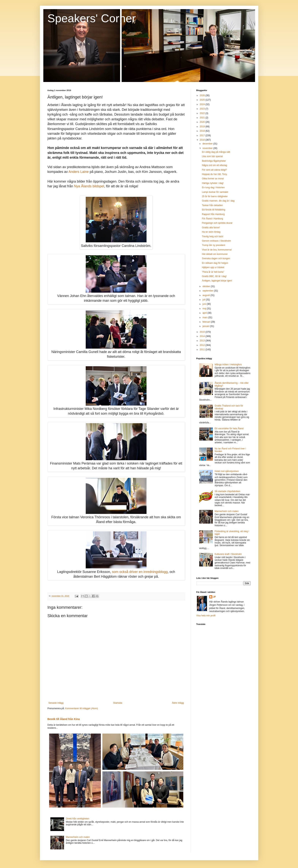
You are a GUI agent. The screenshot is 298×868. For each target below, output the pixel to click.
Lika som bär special (212, 156)
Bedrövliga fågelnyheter (214, 161)
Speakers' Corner (92, 18)
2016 (203, 140)
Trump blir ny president (213, 245)
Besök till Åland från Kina (64, 719)
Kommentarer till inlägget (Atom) (82, 708)
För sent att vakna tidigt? (214, 170)
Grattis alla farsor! (211, 228)
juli (204, 300)
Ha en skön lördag (211, 232)
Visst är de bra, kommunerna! (217, 250)
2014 (203, 336)
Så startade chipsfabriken (227, 491)
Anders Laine (79, 172)
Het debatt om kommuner (215, 254)
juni (204, 304)
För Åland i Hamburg (212, 219)
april (205, 313)
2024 (203, 104)
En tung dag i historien (213, 187)
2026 (203, 95)
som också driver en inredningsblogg (140, 572)
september (208, 291)
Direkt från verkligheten (77, 819)
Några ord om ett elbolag (214, 165)
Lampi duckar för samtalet (215, 192)
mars (205, 317)
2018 (203, 131)
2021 (203, 118)
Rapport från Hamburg (213, 214)
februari (207, 322)
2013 (203, 341)
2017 (203, 135)
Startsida (118, 703)
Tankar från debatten (212, 205)
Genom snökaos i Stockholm (216, 241)
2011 (203, 350)
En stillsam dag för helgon (215, 263)
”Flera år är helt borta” (213, 272)
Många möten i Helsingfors (228, 365)
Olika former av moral (213, 179)
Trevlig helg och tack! (213, 236)
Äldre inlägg (178, 703)
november (208, 148)
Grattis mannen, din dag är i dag (218, 201)
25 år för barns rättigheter (215, 196)
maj (205, 309)
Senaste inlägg (56, 703)
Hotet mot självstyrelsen (227, 471)
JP (214, 597)
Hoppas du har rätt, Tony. (215, 174)
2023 (203, 109)
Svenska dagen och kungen (216, 258)
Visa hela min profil (206, 616)
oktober (206, 286)
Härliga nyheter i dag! (213, 183)
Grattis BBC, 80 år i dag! (214, 276)
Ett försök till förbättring (214, 210)
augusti (206, 295)
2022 (203, 113)
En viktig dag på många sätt (216, 152)
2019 (203, 127)
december (208, 144)
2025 (203, 100)
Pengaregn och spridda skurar (217, 223)
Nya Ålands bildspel (89, 186)
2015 (203, 332)
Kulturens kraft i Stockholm (228, 554)
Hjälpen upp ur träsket (213, 267)
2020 (203, 122)
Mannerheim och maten (78, 837)
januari (206, 326)
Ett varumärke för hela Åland (229, 428)
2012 (203, 345)
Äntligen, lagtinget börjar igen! (217, 281)
